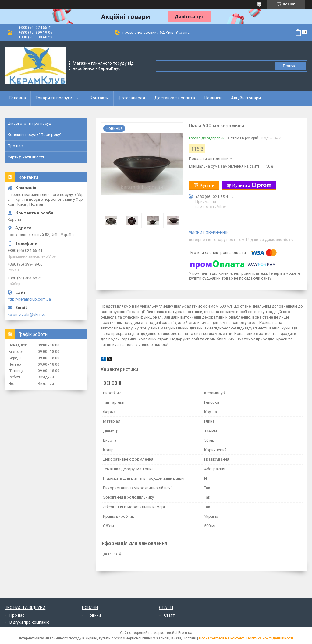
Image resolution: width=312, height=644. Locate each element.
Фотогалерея (132, 98)
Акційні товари (246, 98)
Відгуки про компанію (30, 622)
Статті (170, 615)
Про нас (15, 146)
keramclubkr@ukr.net (26, 314)
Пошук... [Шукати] (291, 66)
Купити (207, 185)
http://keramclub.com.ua (29, 299)
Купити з (252, 185)
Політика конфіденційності (270, 638)
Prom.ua (185, 633)
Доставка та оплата (175, 98)
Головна (18, 98)
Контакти (99, 98)
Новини (94, 615)
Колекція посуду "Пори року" (35, 135)
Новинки (213, 98)
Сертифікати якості (26, 157)
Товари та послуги (54, 98)
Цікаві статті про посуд (29, 123)
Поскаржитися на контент (221, 638)
